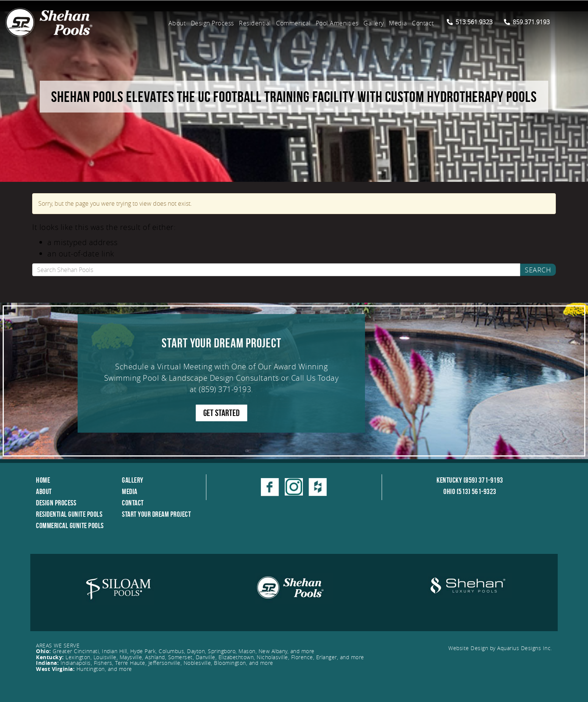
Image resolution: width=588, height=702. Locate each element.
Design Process (212, 23)
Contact (423, 23)
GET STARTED (221, 413)
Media (398, 23)
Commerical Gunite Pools (70, 525)
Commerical (293, 23)
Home (43, 480)
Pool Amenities (337, 23)
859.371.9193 (527, 22)
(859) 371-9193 (225, 389)
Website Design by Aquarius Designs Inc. (500, 648)
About (177, 23)
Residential (255, 23)
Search (538, 270)
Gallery (374, 23)
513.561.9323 (470, 22)
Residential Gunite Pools (69, 514)
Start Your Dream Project (156, 514)
